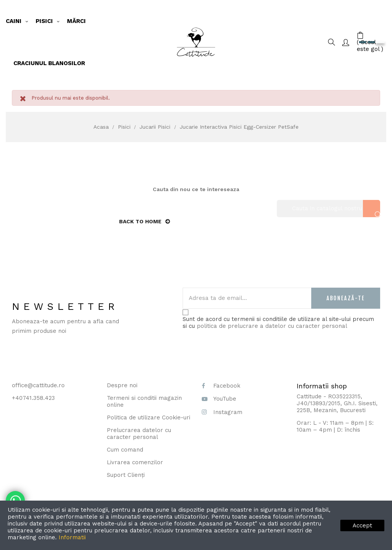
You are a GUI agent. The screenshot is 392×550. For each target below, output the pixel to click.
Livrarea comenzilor (135, 462)
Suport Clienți (126, 475)
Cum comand (125, 450)
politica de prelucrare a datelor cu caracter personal (272, 326)
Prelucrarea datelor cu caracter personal (139, 434)
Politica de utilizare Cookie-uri (149, 417)
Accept (362, 525)
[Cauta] (328, 209)
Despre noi (122, 385)
